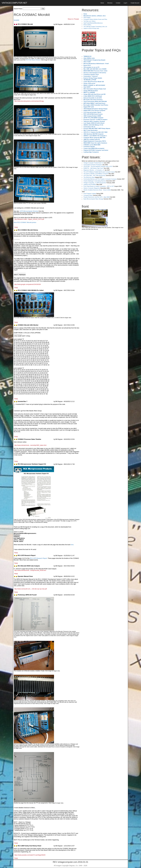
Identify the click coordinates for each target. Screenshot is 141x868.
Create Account (135, 3)
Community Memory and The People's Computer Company (100, 179)
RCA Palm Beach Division (33, 60)
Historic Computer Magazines (92, 188)
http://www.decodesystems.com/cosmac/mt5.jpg (29, 101)
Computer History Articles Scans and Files (95, 19)
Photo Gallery (87, 25)
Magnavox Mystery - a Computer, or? (94, 170)
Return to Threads (73, 19)
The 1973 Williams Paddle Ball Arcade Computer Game (99, 172)
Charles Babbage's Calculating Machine (95, 181)
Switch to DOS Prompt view (91, 28)
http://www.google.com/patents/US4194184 (28, 284)
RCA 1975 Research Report (38, 558)
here (72, 545)
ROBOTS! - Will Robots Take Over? (94, 168)
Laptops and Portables (90, 184)
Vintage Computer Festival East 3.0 (93, 163)
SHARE (17, 20)
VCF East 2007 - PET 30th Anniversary (95, 175)
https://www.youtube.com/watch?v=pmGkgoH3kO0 (30, 855)
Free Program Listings (90, 194)
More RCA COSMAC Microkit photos (25, 222)
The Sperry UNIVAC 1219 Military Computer (96, 174)
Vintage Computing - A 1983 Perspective (95, 183)
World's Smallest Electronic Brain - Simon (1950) (97, 190)
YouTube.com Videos (90, 21)
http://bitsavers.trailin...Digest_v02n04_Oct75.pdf (29, 219)
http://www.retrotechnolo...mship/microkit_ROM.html (30, 570)
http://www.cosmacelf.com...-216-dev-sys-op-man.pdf (31, 589)
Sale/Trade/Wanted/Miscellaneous (93, 23)
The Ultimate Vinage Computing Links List (95, 27)
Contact (118, 3)
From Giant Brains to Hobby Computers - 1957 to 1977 (99, 186)
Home (102, 3)
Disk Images (87, 17)
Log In (125, 3)
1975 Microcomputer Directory (29, 211)
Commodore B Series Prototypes (93, 165)
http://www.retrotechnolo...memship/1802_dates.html (30, 445)
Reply (16, 227)
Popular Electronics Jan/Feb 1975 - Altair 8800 (97, 197)
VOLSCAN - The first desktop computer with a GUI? (98, 166)
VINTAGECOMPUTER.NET (14, 3)
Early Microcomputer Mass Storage (93, 199)
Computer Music (88, 195)
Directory (110, 3)
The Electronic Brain (89, 177)
